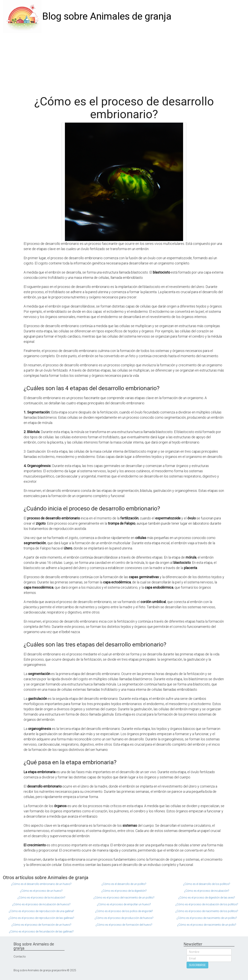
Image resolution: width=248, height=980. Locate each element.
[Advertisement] (124, 62)
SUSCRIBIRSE (197, 965)
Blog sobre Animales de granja (107, 16)
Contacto (20, 957)
